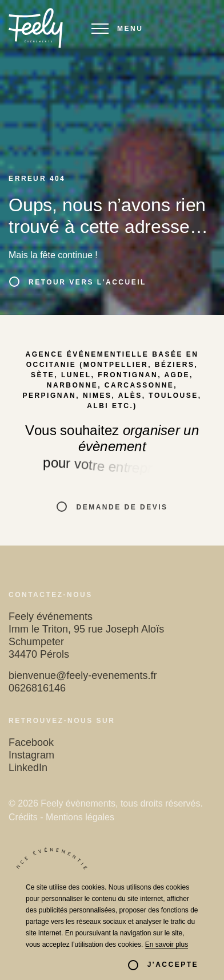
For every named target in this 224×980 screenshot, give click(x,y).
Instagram (31, 755)
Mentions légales (80, 817)
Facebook (31, 742)
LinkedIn (28, 768)
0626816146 (37, 688)
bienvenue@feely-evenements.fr (83, 675)
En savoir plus (167, 945)
